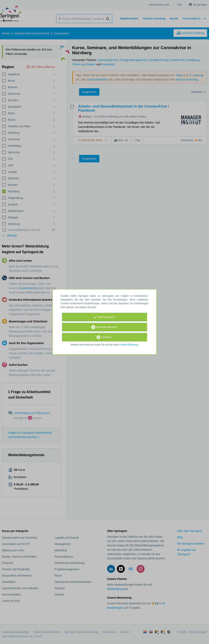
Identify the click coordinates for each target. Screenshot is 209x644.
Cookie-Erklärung (129, 345)
